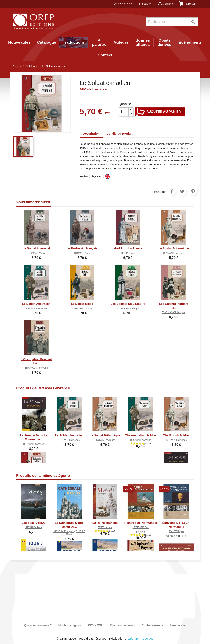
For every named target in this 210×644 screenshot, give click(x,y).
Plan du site (178, 625)
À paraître (99, 42)
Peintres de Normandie (141, 523)
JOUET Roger (176, 531)
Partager (172, 191)
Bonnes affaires (143, 42)
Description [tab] (91, 133)
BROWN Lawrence (93, 89)
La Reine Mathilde (105, 523)
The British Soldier (176, 435)
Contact (105, 55)
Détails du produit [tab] (120, 133)
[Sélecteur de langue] (146, 4)
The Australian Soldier (141, 435)
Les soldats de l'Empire (128, 304)
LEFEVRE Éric (141, 527)
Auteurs (121, 42)
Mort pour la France (128, 248)
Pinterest (193, 191)
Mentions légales (70, 625)
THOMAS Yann (36, 253)
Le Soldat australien (36, 304)
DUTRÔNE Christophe (128, 309)
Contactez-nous (152, 625)
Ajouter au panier (160, 112)
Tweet (182, 191)
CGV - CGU (96, 625)
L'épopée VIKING (34, 523)
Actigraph (133, 639)
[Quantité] (124, 112)
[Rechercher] (172, 22)
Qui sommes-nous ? (124, 3)
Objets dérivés (164, 42)
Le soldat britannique (174, 248)
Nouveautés (19, 42)
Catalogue (47, 42)
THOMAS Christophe (174, 312)
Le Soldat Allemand (36, 248)
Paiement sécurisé (122, 625)
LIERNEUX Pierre (82, 309)
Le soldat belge (82, 304)
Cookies (148, 639)
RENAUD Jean (34, 527)
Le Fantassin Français (82, 248)
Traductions (74, 42)
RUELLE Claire (76, 533)
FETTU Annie (105, 527)
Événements (190, 42)
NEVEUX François (64, 531)
